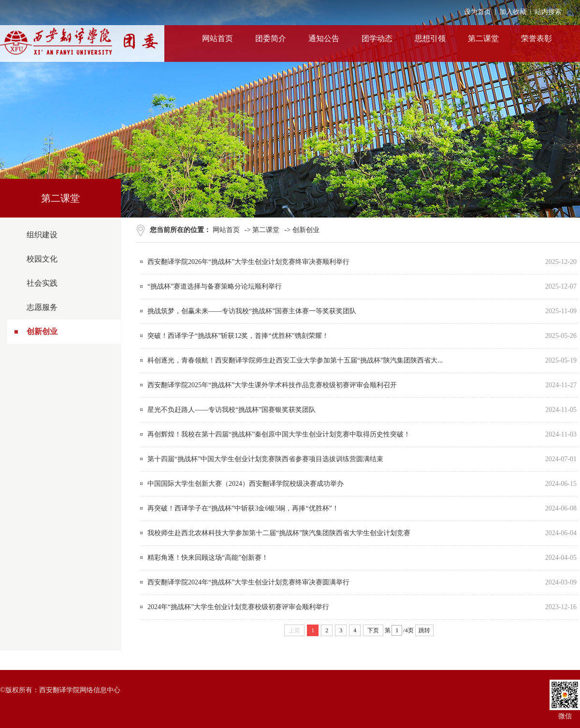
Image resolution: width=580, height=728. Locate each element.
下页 (373, 630)
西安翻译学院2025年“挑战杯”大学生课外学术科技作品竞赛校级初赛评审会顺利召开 (272, 385)
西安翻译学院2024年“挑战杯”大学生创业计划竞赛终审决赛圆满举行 (248, 582)
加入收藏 (513, 12)
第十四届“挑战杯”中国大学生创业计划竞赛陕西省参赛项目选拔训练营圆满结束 (265, 459)
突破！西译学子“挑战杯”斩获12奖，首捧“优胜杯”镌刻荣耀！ (238, 336)
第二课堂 (266, 230)
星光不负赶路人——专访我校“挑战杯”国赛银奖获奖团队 (232, 410)
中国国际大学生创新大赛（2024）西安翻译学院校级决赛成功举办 (246, 484)
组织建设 (42, 235)
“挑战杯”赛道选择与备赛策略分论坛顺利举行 (215, 286)
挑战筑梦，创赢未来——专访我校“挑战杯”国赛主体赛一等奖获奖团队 (252, 311)
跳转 (424, 630)
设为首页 (478, 12)
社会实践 (42, 283)
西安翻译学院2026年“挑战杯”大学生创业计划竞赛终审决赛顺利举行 (248, 262)
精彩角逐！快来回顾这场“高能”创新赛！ (208, 558)
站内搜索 (548, 12)
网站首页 (226, 230)
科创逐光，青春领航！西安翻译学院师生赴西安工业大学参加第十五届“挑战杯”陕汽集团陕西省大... (295, 360)
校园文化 (42, 259)
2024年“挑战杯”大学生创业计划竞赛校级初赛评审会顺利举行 (238, 607)
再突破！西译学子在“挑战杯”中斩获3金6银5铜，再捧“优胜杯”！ (243, 508)
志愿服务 (42, 307)
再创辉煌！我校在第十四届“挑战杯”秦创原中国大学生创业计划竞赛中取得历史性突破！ (279, 434)
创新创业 (42, 331)
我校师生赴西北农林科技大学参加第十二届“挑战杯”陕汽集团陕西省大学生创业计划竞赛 (279, 533)
